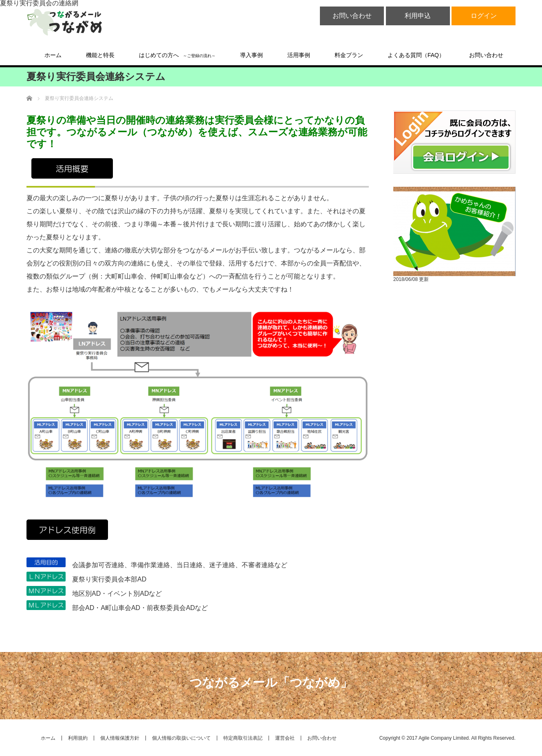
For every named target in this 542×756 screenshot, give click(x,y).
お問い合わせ (352, 16)
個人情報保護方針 (120, 738)
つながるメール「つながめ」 (271, 682)
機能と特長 (100, 55)
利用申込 (418, 16)
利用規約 (78, 738)
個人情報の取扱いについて (181, 738)
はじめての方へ (177, 55)
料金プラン (349, 55)
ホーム (53, 55)
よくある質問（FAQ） (416, 55)
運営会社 (285, 738)
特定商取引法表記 (243, 738)
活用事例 (299, 55)
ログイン (484, 16)
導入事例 (251, 55)
